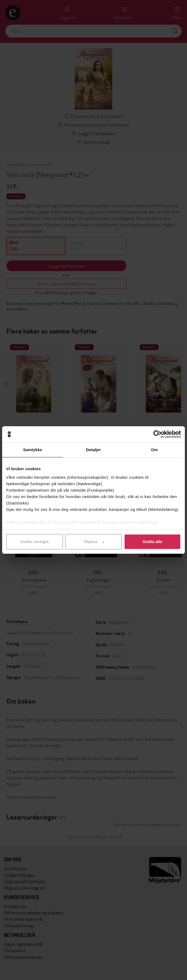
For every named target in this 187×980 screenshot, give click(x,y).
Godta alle (152, 542)
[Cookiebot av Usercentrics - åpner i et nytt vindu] (157, 434)
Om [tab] (154, 450)
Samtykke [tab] (33, 450)
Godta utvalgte (35, 542)
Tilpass (94, 542)
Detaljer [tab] (93, 450)
